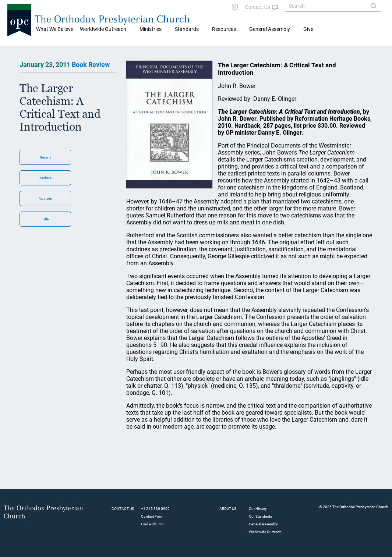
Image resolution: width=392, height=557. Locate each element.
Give (308, 29)
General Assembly (270, 29)
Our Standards (260, 516)
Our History (258, 509)
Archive (45, 178)
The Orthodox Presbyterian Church (112, 19)
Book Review (91, 65)
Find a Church (152, 524)
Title (45, 219)
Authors (45, 198)
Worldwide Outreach (265, 532)
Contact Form (152, 516)
